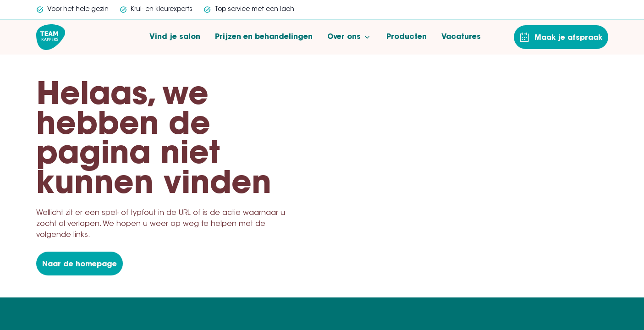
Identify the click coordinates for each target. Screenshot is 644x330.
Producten (407, 37)
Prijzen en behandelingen (264, 37)
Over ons (350, 37)
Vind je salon (175, 37)
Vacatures (461, 37)
